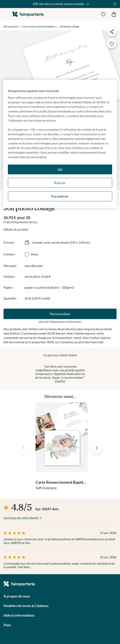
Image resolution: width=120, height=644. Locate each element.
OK (60, 169)
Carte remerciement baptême (39, 26)
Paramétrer (60, 196)
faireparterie (28, 14)
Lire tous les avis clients (21, 518)
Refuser (60, 183)
